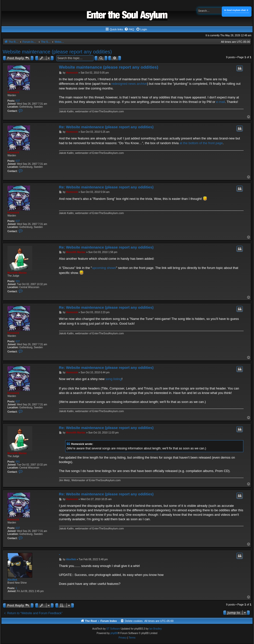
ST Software (113, 635)
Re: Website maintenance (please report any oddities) (106, 129)
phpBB (114, 640)
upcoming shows (104, 270)
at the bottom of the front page (201, 145)
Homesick (13, 92)
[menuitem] (129, 29)
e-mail (220, 102)
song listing (113, 381)
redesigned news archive (129, 84)
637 (18, 101)
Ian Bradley (155, 635)
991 (18, 283)
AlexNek (12, 586)
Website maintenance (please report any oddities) (57, 52)
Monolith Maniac (17, 275)
